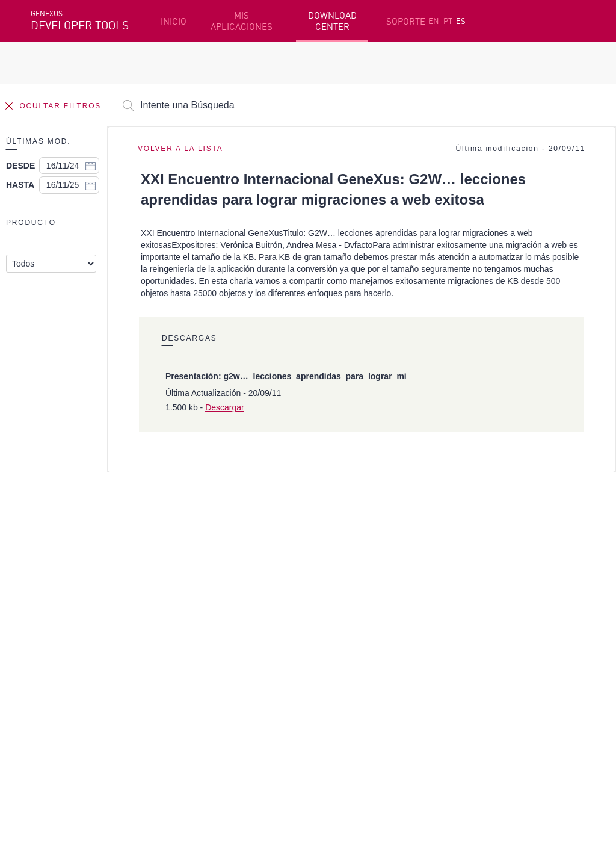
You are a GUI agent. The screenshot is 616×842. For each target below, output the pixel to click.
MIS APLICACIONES (242, 21)
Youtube (211, 703)
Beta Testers (59, 621)
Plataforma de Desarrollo (274, 583)
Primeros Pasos (64, 602)
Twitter (174, 703)
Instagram (94, 703)
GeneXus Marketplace (266, 621)
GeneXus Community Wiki (273, 639)
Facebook (49, 703)
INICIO (174, 21)
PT (448, 21)
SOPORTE (406, 21)
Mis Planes (54, 639)
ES (461, 21)
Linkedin (137, 703)
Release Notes (483, 639)
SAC (461, 602)
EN (434, 21)
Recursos (472, 583)
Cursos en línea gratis (265, 602)
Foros (465, 621)
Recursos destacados (75, 583)
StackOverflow (261, 703)
